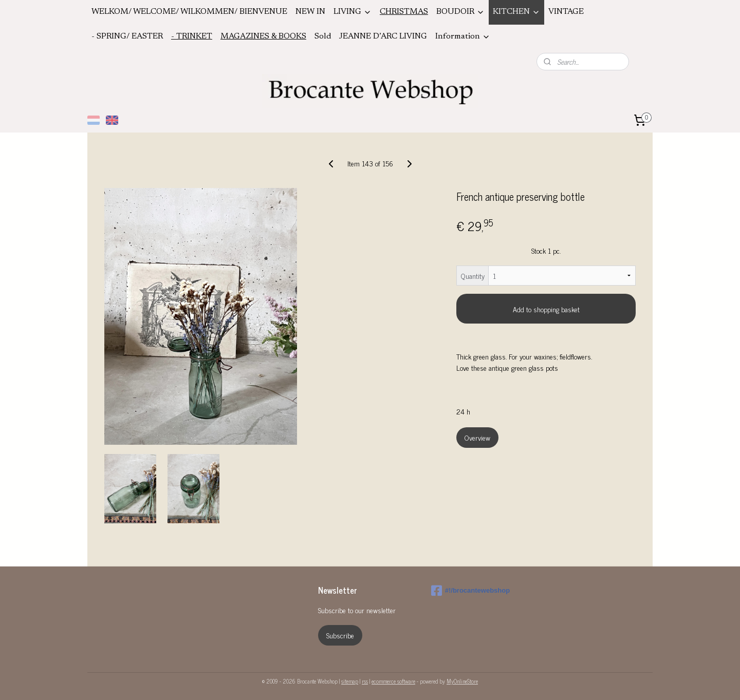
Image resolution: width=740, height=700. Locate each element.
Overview (477, 437)
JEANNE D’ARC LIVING (383, 36)
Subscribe (340, 635)
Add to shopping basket (546, 309)
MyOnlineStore (462, 681)
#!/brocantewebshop (470, 591)
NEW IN (310, 12)
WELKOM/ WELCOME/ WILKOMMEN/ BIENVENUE (189, 12)
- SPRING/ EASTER (127, 36)
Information (463, 37)
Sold (323, 36)
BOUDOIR (460, 12)
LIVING (353, 12)
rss (365, 681)
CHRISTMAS (404, 12)
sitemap (350, 681)
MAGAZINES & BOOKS (263, 36)
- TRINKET (192, 36)
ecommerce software (393, 681)
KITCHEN (516, 12)
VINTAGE (566, 12)
